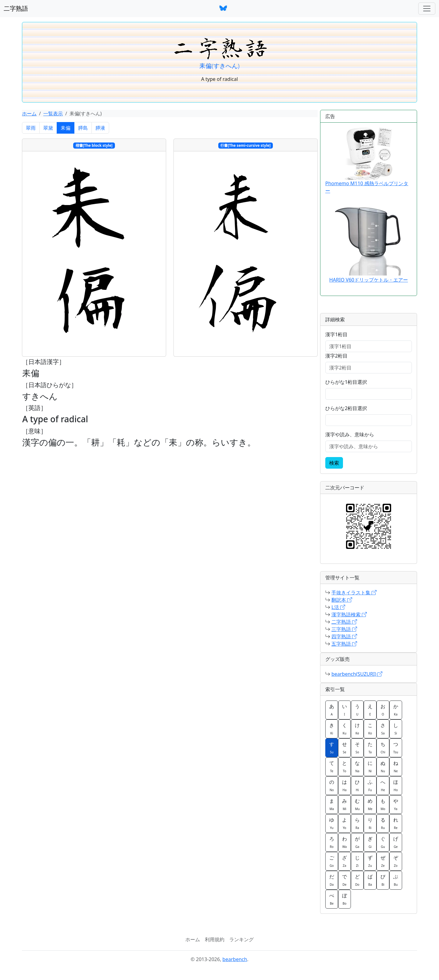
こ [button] (370, 729)
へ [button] (383, 785)
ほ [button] (396, 785)
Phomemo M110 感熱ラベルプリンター (367, 161)
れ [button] (396, 823)
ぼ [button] (344, 899)
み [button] (344, 804)
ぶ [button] (396, 880)
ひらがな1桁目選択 (346, 382)
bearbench (235, 959)
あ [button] (332, 710)
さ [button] (383, 729)
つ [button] (396, 748)
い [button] (344, 710)
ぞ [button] (396, 861)
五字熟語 (344, 644)
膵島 (83, 128)
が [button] (357, 842)
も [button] (383, 804)
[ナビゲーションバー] (427, 9)
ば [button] (370, 880)
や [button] (396, 804)
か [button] (396, 710)
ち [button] (383, 748)
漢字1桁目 (336, 334)
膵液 (100, 128)
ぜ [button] (383, 861)
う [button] (357, 710)
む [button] (357, 804)
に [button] (370, 766)
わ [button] (344, 842)
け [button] (357, 729)
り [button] (370, 823)
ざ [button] (344, 861)
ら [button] (357, 823)
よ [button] (344, 823)
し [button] (396, 729)
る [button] (383, 823)
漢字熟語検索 (349, 614)
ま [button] (332, 804)
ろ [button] (332, 842)
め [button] (370, 804)
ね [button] (396, 766)
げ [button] (396, 842)
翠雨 (31, 128)
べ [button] (332, 899)
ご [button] (332, 861)
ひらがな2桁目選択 (346, 408)
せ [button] (344, 748)
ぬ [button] (383, 766)
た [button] (370, 748)
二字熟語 (16, 8)
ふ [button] (370, 785)
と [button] (344, 766)
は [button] (344, 785)
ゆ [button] (332, 823)
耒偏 (66, 128)
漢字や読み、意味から (350, 434)
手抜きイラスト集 (354, 593)
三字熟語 (344, 629)
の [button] (332, 785)
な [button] (357, 766)
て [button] (332, 766)
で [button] (344, 880)
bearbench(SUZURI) (357, 674)
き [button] (332, 729)
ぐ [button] (383, 842)
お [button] (383, 710)
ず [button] (370, 861)
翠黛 (48, 128)
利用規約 (215, 939)
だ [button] (332, 880)
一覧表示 (53, 113)
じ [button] (357, 861)
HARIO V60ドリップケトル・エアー (369, 280)
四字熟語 (344, 636)
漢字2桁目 (336, 356)
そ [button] (357, 748)
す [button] (332, 748)
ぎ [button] (370, 842)
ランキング (241, 939)
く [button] (344, 729)
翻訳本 (342, 600)
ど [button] (357, 880)
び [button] (383, 880)
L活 (338, 607)
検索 (334, 463)
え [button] (370, 710)
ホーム (29, 113)
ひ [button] (357, 785)
